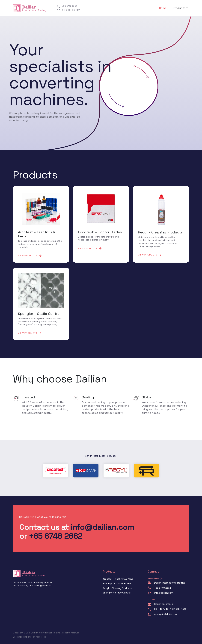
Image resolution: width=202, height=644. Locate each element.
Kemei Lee (41, 637)
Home (163, 8)
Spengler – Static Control (117, 593)
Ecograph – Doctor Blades (117, 584)
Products (179, 8)
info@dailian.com (102, 527)
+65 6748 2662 (56, 536)
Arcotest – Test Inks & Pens (118, 579)
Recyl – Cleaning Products (117, 588)
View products (30, 256)
